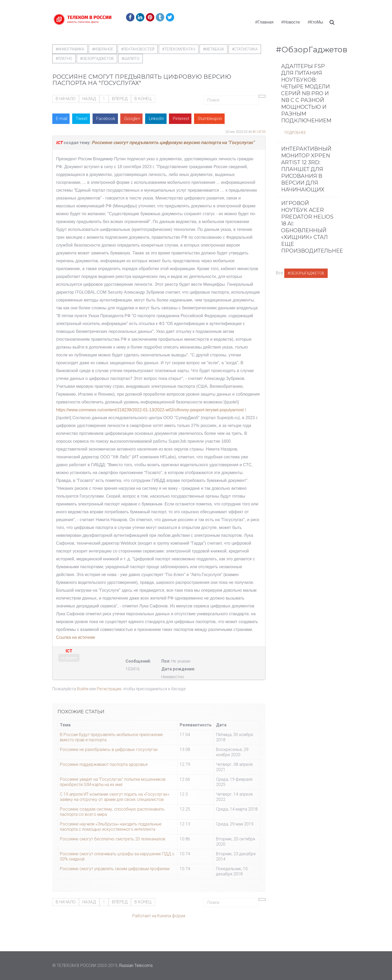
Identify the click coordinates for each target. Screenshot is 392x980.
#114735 (259, 132)
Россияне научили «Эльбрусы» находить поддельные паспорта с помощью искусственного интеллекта (111, 827)
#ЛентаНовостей (138, 49)
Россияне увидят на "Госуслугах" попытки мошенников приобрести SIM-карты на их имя (113, 782)
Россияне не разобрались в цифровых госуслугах (109, 750)
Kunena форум (171, 916)
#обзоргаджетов (97, 59)
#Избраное (103, 49)
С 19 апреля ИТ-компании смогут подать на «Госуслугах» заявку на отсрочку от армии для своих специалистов (115, 797)
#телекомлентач (179, 49)
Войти (83, 689)
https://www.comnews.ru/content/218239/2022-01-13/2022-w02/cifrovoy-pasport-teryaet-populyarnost (150, 410)
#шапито (130, 59)
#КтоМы (315, 22)
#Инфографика (70, 49)
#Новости (291, 22)
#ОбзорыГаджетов (306, 273)
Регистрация (109, 689)
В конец (143, 99)
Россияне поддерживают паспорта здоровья (104, 764)
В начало (66, 99)
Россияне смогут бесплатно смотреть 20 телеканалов (113, 839)
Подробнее (295, 133)
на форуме (69, 658)
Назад (89, 99)
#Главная (264, 22)
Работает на (144, 916)
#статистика (245, 49)
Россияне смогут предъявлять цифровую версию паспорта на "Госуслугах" (173, 143)
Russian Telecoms (136, 965)
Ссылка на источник (76, 637)
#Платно (64, 59)
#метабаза (214, 49)
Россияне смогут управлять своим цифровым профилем (115, 869)
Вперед (120, 99)
